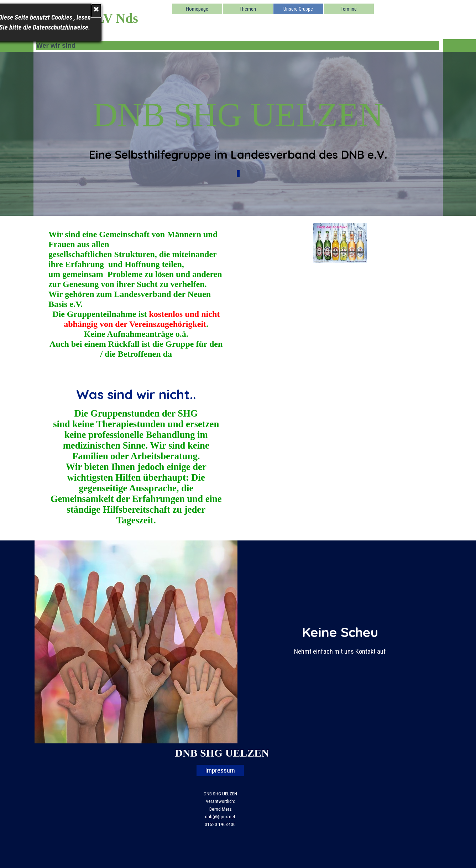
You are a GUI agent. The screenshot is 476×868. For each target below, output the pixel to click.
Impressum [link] (220, 770)
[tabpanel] (238, 134)
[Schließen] (51, 11)
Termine (349, 9)
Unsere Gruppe (298, 9)
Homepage (197, 9)
